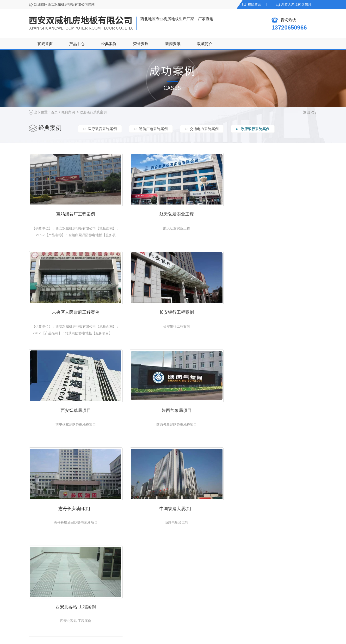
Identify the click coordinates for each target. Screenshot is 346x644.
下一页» (206, 458)
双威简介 (205, 44)
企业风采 (165, 597)
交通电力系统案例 (204, 129)
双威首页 (45, 44)
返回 (309, 112)
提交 (219, 611)
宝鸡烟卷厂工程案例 (74, 213)
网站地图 (163, 637)
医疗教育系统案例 (102, 129)
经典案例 (109, 44)
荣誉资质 (141, 44)
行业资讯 (122, 588)
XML (184, 637)
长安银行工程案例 (74, 310)
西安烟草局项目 (173, 310)
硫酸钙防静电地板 (42, 588)
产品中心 (77, 44)
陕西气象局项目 (272, 310)
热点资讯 (122, 605)
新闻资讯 (173, 44)
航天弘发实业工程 (173, 213)
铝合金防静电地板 (42, 605)
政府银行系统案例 (93, 112)
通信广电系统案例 (153, 129)
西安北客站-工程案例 (272, 407)
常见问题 (122, 597)
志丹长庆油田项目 (74, 407)
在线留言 (254, 4)
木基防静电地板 (41, 597)
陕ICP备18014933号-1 (137, 637)
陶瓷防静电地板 (41, 579)
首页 (54, 112)
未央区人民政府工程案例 (272, 213)
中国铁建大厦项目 (173, 407)
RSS (175, 637)
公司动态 (122, 579)
